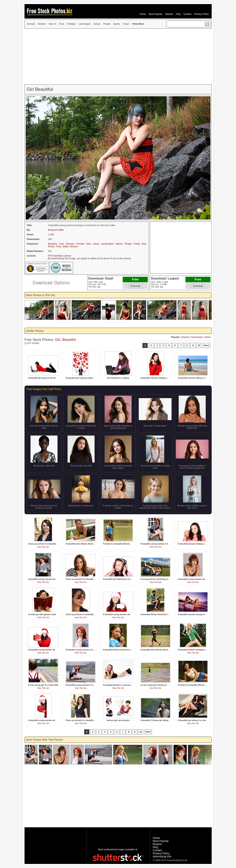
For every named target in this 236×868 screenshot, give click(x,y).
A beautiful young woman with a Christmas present (52, 650)
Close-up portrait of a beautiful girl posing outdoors (52, 544)
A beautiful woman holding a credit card (159, 378)
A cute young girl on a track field (43, 685)
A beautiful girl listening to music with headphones (126, 579)
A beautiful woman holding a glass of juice (198, 544)
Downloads (197, 337)
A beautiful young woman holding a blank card (50, 579)
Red (144, 244)
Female (80, 244)
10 (199, 345)
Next (206, 345)
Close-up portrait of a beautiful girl (82, 579)
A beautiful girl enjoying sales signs (82, 378)
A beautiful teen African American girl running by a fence (167, 650)
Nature (97, 24)
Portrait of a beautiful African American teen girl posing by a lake (133, 544)
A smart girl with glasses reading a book (47, 614)
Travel (126, 24)
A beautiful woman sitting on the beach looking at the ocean (206, 378)
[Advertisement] (118, 57)
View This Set (43, 547)
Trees (58, 247)
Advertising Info (162, 856)
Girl (58, 340)
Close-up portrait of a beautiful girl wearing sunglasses (91, 614)
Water (66, 247)
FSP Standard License (60, 256)
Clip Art (52, 24)
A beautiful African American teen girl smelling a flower (129, 650)
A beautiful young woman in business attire (161, 544)
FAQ (178, 14)
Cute (61, 244)
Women (74, 247)
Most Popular (156, 14)
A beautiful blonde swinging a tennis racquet (199, 650)
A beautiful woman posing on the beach (196, 614)
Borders (42, 24)
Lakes (96, 244)
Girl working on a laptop (118, 378)
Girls (88, 244)
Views (208, 337)
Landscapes (85, 24)
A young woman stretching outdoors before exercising (166, 579)
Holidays (71, 24)
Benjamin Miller (56, 230)
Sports (116, 24)
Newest (169, 14)
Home (143, 14)
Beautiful (53, 244)
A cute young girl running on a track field (159, 685)
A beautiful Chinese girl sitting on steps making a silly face (168, 720)
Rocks (51, 247)
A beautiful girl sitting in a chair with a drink (198, 720)
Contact (187, 14)
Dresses (70, 244)
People (107, 24)
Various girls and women (118, 720)
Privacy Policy (202, 14)
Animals (31, 24)
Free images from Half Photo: (44, 389)
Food (61, 24)
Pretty (137, 244)
